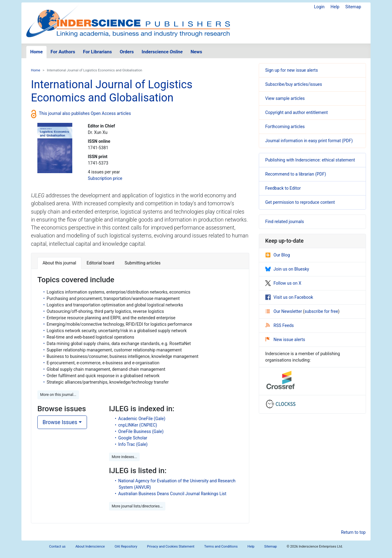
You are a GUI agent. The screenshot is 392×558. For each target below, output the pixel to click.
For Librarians (97, 52)
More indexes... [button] (124, 457)
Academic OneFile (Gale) (142, 419)
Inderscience (162, 52)
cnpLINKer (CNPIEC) (138, 425)
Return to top (353, 532)
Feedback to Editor (283, 188)
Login (319, 7)
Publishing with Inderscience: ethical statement (310, 160)
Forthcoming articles (285, 127)
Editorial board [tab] (100, 263)
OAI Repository (126, 547)
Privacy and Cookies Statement (171, 547)
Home (37, 52)
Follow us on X (283, 283)
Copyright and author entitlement (296, 112)
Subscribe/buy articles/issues (294, 84)
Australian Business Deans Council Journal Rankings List (172, 494)
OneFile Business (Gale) (141, 431)
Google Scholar (133, 438)
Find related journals (285, 222)
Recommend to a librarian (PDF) (296, 174)
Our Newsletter (284, 311)
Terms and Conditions (221, 547)
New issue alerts (285, 340)
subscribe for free (321, 311)
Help (335, 7)
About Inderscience (90, 547)
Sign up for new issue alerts (292, 70)
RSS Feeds (280, 325)
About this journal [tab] (59, 263)
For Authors (63, 52)
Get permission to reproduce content (300, 202)
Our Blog (278, 255)
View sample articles (285, 98)
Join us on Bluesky (287, 269)
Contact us (57, 547)
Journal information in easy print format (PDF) (309, 141)
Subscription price (105, 178)
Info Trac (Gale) (133, 444)
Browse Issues (60, 422)
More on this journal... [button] (58, 395)
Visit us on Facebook (289, 297)
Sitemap (353, 7)
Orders (127, 52)
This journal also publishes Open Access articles (85, 113)
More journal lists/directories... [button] (137, 506)
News (196, 52)
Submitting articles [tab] (143, 263)
